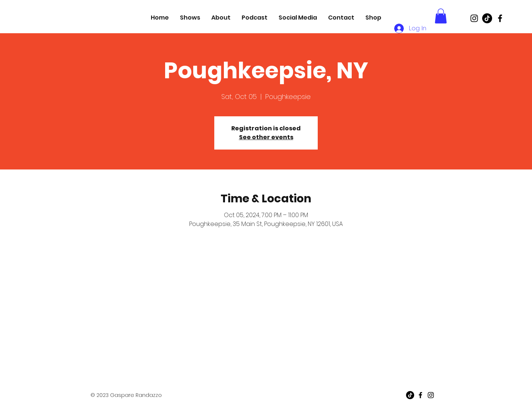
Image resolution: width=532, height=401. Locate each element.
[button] (441, 16)
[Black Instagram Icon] (474, 18)
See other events (266, 137)
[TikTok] (487, 18)
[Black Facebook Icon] (500, 18)
